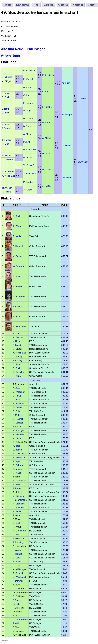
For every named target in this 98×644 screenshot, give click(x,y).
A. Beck (17, 446)
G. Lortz (17, 558)
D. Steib (17, 523)
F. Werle (17, 550)
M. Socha (47, 153)
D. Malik (17, 565)
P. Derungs (18, 581)
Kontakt (78, 5)
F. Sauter (17, 600)
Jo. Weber (83, 162)
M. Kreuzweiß (30, 150)
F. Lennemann (20, 500)
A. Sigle (17, 388)
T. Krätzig (6, 140)
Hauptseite (5, 641)
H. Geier (17, 511)
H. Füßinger (19, 430)
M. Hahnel (18, 419)
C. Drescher (8, 159)
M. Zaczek (7, 77)
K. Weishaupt (8, 176)
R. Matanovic (19, 481)
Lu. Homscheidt (20, 619)
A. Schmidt (18, 573)
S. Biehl (17, 484)
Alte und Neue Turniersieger (23, 49)
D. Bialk (6, 97)
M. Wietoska (19, 457)
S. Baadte (18, 450)
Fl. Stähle (17, 407)
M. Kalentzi (18, 403)
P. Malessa (18, 415)
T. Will (16, 623)
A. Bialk (16, 400)
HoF (36, 5)
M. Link (27, 142)
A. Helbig (6, 192)
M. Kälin (17, 438)
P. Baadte (28, 182)
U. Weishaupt (19, 577)
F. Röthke (17, 554)
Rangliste (22, 5)
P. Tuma (6, 128)
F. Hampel (28, 103)
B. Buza (46, 122)
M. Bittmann (19, 496)
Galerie (63, 5)
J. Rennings (19, 542)
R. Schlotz (18, 423)
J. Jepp (16, 461)
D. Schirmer (19, 508)
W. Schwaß (29, 165)
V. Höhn (6, 109)
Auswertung (10, 55)
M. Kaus (27, 87)
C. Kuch (66, 83)
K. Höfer (17, 604)
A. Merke (28, 134)
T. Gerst (17, 515)
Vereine (49, 5)
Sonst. (92, 5)
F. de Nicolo (29, 71)
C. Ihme (6, 113)
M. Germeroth (20, 531)
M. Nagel (17, 473)
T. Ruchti (17, 427)
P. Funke (17, 488)
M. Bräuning (19, 504)
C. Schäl (17, 411)
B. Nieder (17, 469)
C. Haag (17, 396)
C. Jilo (16, 535)
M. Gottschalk (19, 454)
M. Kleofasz (18, 434)
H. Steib (17, 562)
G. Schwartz (19, 465)
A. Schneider (8, 171)
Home (8, 5)
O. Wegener (19, 392)
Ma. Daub (28, 119)
